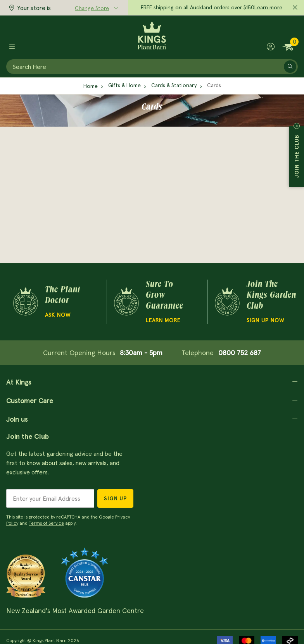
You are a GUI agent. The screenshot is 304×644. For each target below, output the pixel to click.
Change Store (92, 8)
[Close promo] (295, 8)
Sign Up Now (265, 320)
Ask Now (58, 315)
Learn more (268, 7)
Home (91, 86)
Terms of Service (46, 523)
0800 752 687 (240, 353)
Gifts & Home (124, 85)
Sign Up (115, 498)
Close (297, 126)
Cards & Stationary (174, 85)
